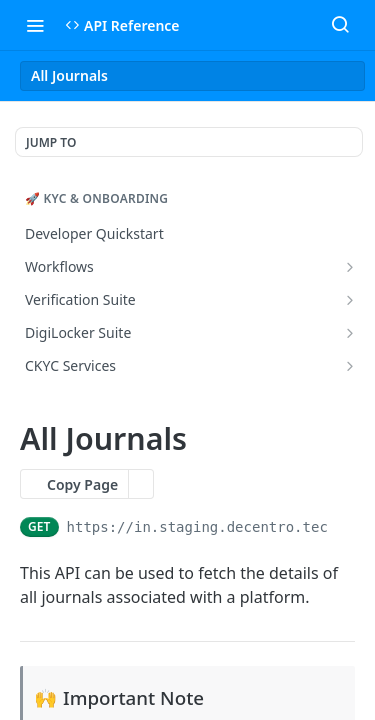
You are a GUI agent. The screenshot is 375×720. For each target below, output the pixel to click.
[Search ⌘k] (340, 25)
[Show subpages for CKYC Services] (350, 366)
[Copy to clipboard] (345, 527)
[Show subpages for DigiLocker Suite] (350, 333)
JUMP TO (51, 142)
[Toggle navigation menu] (35, 25)
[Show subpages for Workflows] (350, 267)
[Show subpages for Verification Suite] (350, 300)
